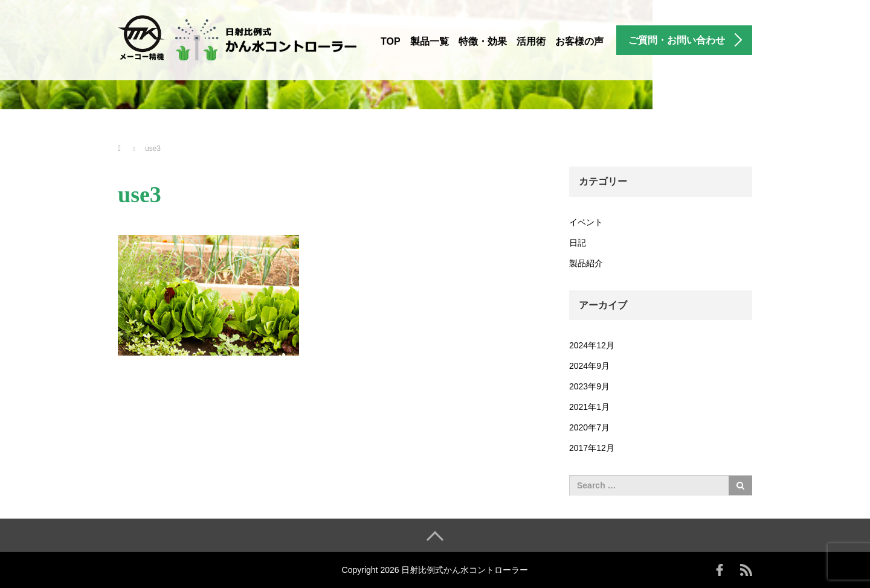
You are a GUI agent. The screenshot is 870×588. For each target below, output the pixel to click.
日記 (578, 243)
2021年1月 (589, 407)
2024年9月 (589, 366)
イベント (586, 222)
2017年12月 (592, 448)
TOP (391, 41)
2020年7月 (589, 427)
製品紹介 (586, 263)
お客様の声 (579, 41)
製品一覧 (430, 41)
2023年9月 (589, 386)
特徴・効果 (483, 41)
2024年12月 (592, 345)
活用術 (531, 41)
